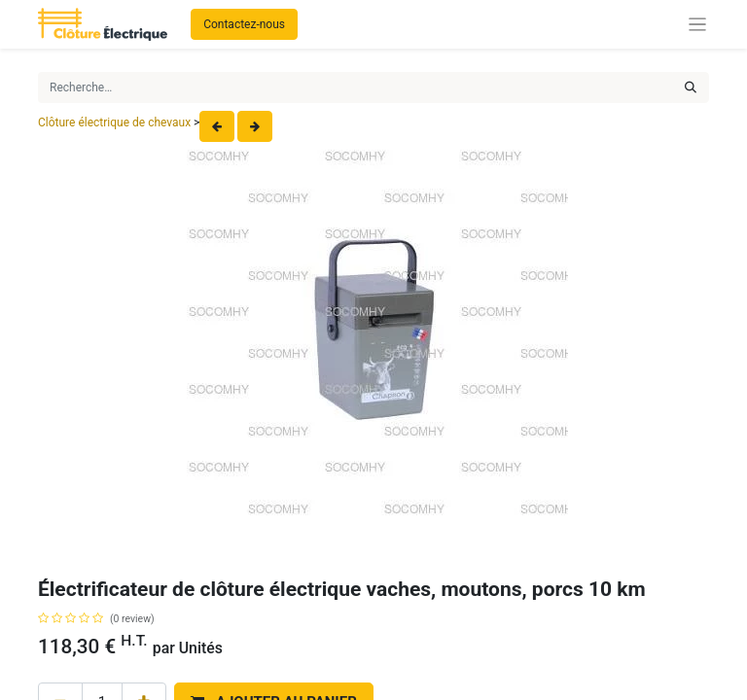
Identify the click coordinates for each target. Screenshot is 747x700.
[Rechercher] (691, 87)
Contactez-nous (244, 24)
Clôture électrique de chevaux (114, 122)
